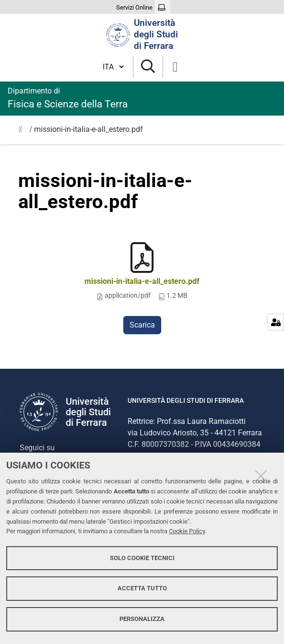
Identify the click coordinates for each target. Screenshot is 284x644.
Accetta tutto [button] (142, 588)
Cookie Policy (187, 531)
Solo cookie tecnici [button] (142, 558)
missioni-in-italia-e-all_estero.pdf (142, 281)
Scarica (142, 325)
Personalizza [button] (142, 619)
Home (23, 131)
